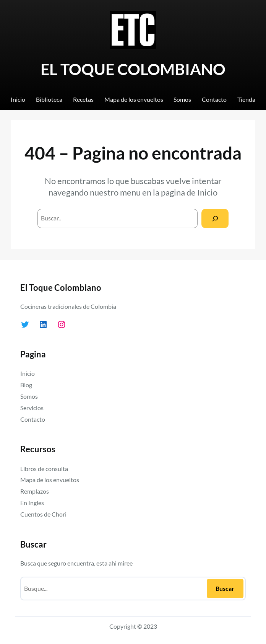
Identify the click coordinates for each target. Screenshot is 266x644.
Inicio (207, 192)
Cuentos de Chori (43, 514)
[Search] (215, 218)
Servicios (32, 408)
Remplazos (35, 491)
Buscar (225, 588)
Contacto (33, 419)
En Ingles (32, 503)
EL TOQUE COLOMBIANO (133, 69)
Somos (29, 396)
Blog (26, 385)
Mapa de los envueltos (50, 480)
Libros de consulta (44, 469)
